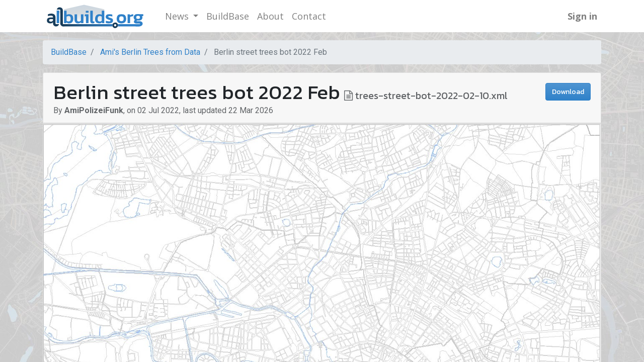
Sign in (582, 16)
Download (568, 92)
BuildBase (69, 52)
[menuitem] (228, 16)
